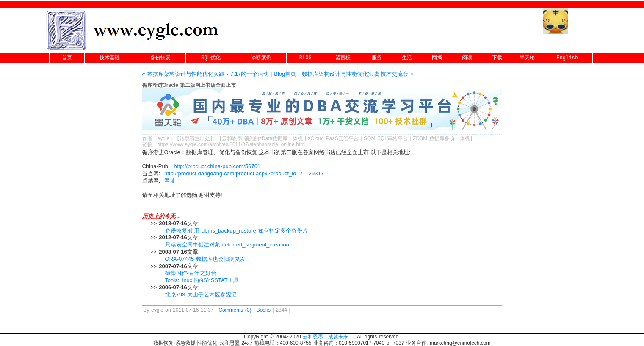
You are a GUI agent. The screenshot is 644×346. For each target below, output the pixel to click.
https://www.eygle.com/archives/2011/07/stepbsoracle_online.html (232, 144)
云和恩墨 (232, 138)
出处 (205, 138)
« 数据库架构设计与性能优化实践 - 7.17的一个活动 (206, 74)
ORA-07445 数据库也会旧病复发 (206, 259)
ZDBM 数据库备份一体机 (441, 138)
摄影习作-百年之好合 (191, 273)
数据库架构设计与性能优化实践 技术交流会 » (358, 74)
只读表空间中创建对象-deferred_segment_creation (227, 245)
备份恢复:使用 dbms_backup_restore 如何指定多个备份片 (236, 231)
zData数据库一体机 (281, 138)
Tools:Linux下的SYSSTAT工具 (202, 280)
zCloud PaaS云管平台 (333, 138)
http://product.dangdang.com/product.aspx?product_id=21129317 (244, 173)
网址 (170, 181)
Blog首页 (285, 74)
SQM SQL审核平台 (386, 138)
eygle (164, 138)
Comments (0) (235, 310)
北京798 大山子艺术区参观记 (201, 295)
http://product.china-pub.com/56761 (217, 166)
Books (264, 310)
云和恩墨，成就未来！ (328, 337)
